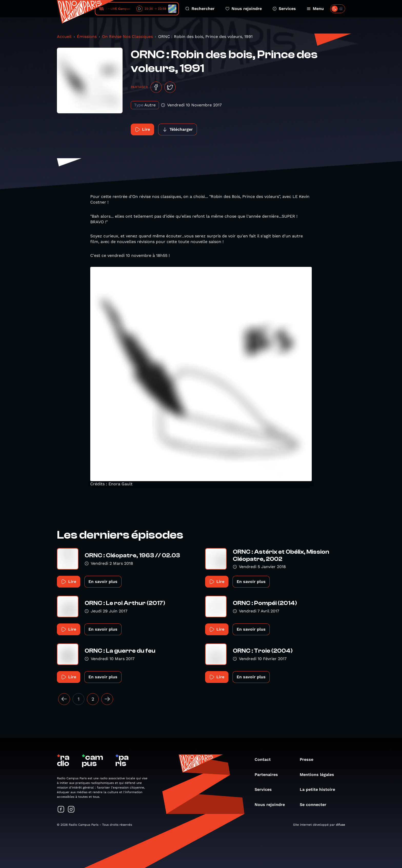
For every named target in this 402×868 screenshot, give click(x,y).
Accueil (64, 37)
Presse (309, 759)
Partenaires (269, 775)
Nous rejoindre (244, 9)
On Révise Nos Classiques (127, 37)
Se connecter (316, 805)
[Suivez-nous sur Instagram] (71, 810)
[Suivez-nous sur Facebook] (61, 810)
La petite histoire (320, 789)
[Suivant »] (107, 699)
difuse (340, 825)
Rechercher (200, 9)
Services (284, 9)
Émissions (87, 37)
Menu (315, 9)
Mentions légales (319, 775)
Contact (265, 759)
